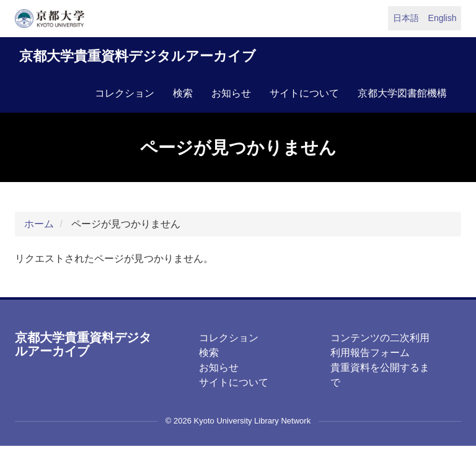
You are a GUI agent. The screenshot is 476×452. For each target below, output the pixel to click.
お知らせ (231, 93)
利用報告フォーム (370, 353)
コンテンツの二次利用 (380, 338)
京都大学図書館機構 (402, 93)
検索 (183, 93)
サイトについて (304, 93)
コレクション (125, 93)
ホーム (39, 224)
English (443, 18)
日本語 (406, 18)
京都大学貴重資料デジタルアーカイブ (138, 56)
